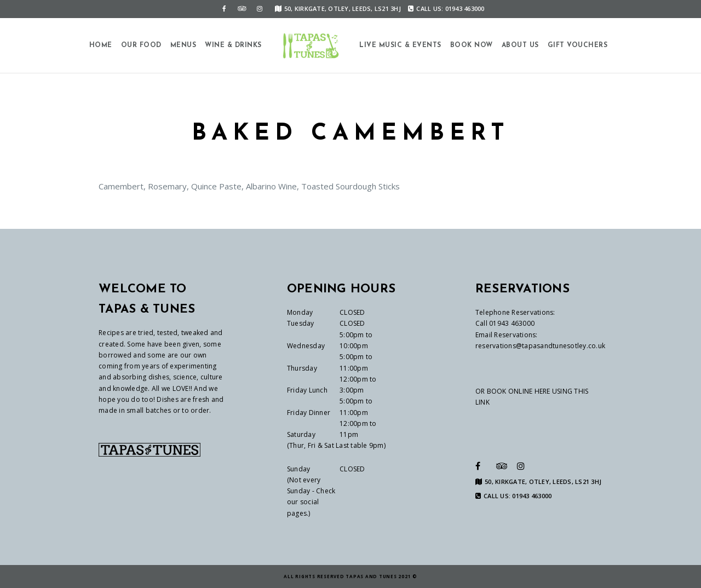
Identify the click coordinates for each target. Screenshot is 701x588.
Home (101, 45)
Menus (183, 45)
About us (520, 45)
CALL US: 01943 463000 (446, 8)
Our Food (141, 45)
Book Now (472, 45)
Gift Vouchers (578, 45)
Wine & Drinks (233, 45)
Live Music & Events (400, 45)
